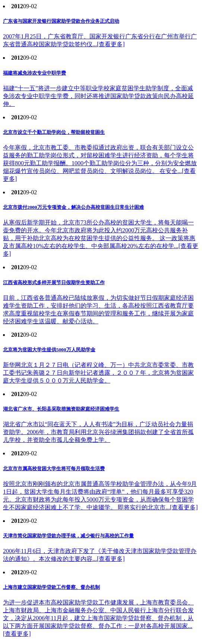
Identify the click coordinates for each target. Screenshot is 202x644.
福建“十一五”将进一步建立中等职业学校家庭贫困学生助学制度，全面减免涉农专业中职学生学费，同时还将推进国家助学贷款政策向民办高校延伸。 (98, 96)
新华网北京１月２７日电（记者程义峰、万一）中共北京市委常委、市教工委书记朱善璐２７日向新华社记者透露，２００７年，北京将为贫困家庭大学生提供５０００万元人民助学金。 (98, 373)
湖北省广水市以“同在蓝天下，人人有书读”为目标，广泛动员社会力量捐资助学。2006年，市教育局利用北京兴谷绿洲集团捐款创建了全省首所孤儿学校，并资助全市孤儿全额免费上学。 (98, 432)
